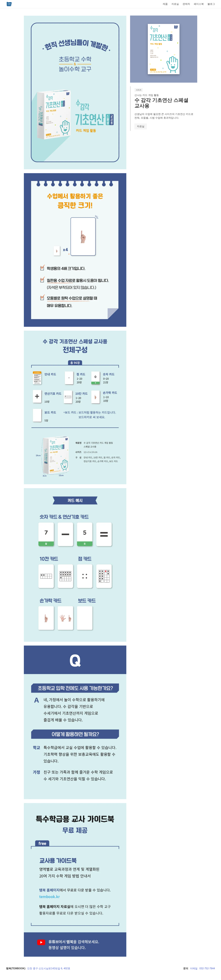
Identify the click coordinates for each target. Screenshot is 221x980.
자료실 (175, 4)
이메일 (194, 968)
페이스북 (199, 4)
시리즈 (139, 90)
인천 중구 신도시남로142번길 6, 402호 (49, 968)
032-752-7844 (207, 968)
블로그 (211, 4)
